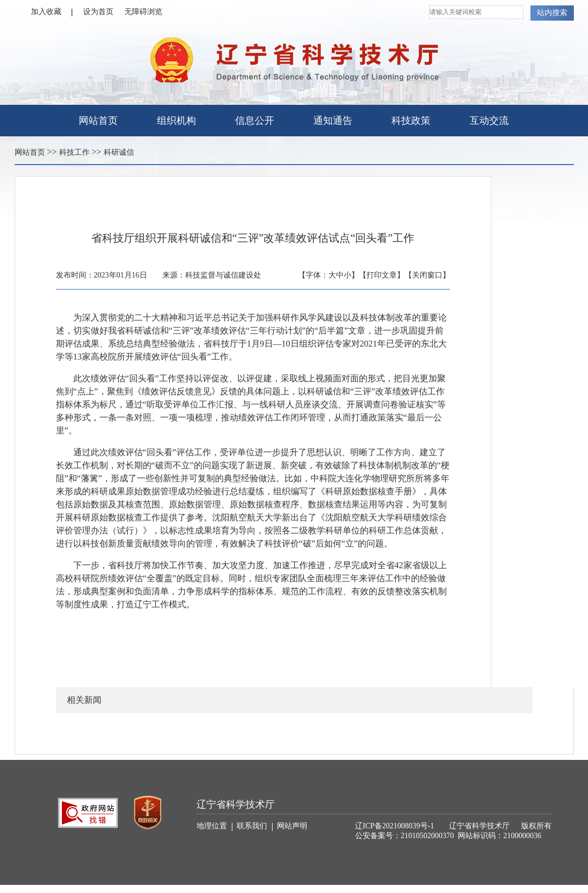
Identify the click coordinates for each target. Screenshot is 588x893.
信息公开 (255, 121)
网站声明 (292, 826)
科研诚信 (119, 152)
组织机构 (176, 121)
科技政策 (411, 121)
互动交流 (489, 121)
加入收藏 (52, 12)
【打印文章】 (382, 275)
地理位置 (214, 826)
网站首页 (98, 121)
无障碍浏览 (143, 12)
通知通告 (333, 121)
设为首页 (98, 12)
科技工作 (74, 152)
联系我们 (255, 826)
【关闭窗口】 (427, 275)
